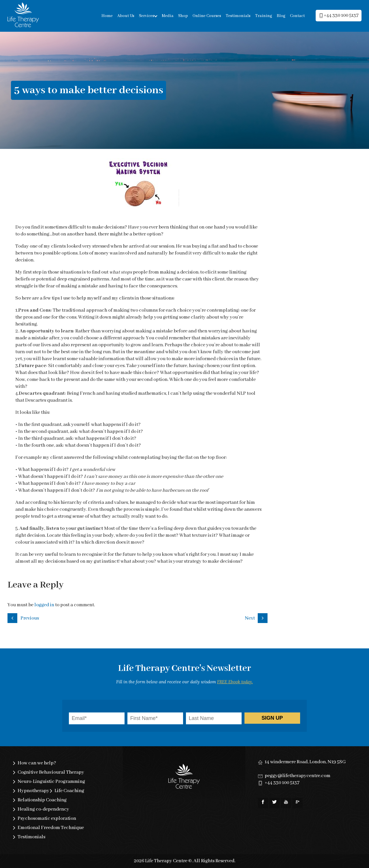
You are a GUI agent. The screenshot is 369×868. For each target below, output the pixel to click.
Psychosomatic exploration (47, 819)
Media (168, 16)
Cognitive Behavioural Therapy (51, 772)
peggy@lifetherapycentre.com (298, 776)
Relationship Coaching (42, 800)
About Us (126, 16)
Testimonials (238, 16)
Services (147, 16)
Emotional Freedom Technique (51, 828)
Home (107, 16)
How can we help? (37, 763)
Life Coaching (69, 791)
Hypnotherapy (33, 791)
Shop (183, 16)
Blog (281, 16)
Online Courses (207, 16)
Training (264, 16)
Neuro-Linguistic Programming (51, 782)
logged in (44, 605)
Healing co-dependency (43, 809)
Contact (297, 16)
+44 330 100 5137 (282, 783)
